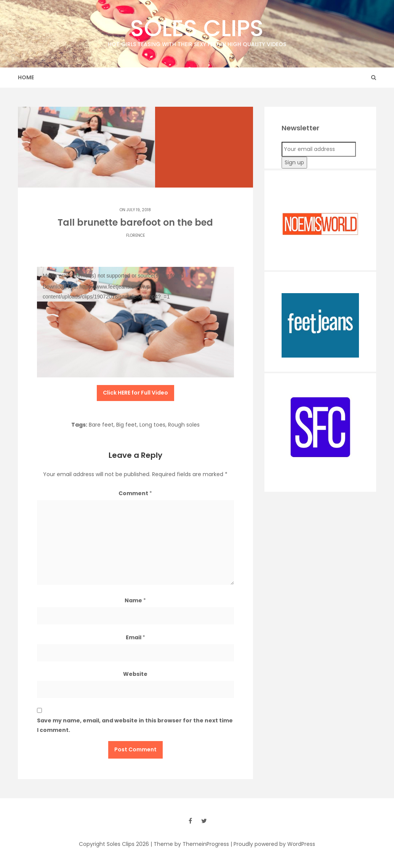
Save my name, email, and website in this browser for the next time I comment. (135, 725)
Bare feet (101, 425)
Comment (135, 493)
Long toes (152, 425)
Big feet (127, 425)
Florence (135, 235)
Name (135, 600)
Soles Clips (197, 30)
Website (135, 674)
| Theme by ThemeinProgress (190, 844)
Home (26, 77)
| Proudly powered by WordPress (273, 844)
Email (135, 637)
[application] (135, 322)
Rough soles (184, 425)
